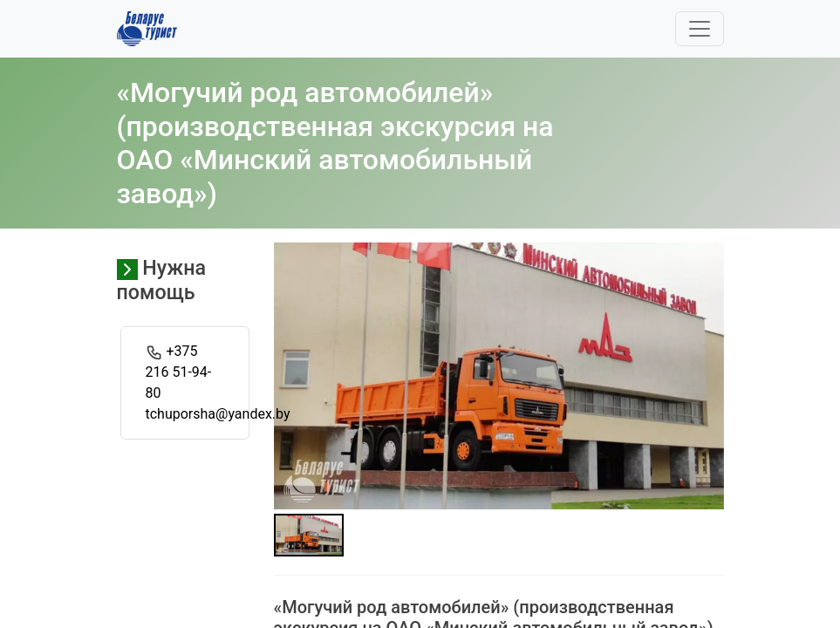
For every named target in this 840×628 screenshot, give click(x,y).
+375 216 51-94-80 (179, 372)
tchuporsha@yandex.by (218, 414)
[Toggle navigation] (700, 29)
